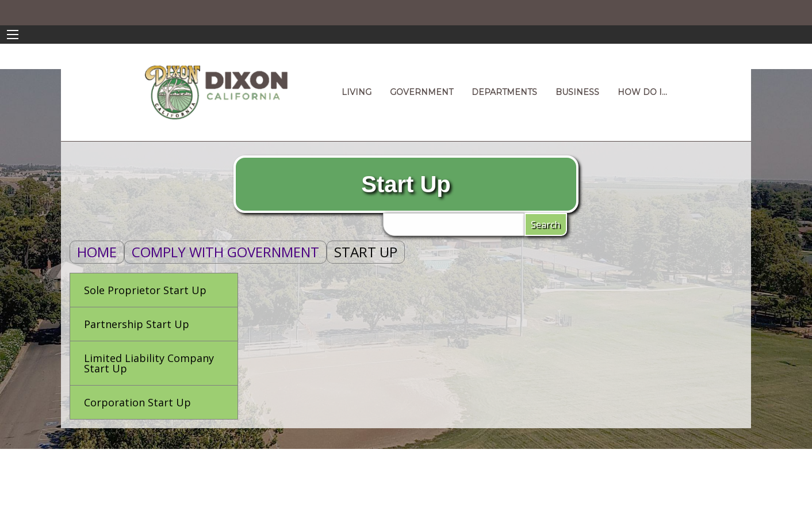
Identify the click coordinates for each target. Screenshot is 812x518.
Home (97, 252)
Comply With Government (225, 252)
